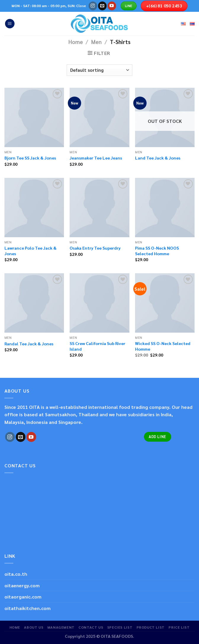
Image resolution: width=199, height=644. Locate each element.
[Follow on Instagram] (93, 6)
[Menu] (10, 24)
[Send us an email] (102, 6)
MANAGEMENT (61, 627)
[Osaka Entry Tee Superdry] (99, 208)
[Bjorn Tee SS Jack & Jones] (34, 117)
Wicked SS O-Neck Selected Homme (163, 346)
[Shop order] (99, 70)
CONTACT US (91, 627)
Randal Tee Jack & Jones (29, 344)
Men (96, 42)
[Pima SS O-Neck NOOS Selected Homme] (165, 208)
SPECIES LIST (120, 627)
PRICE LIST (179, 627)
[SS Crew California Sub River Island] (99, 303)
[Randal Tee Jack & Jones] (34, 303)
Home (76, 42)
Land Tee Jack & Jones (158, 158)
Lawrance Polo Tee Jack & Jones (31, 251)
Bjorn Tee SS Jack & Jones (30, 158)
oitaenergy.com (22, 585)
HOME (15, 627)
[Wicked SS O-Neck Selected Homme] (165, 303)
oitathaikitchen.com (28, 608)
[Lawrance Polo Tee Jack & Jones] (34, 208)
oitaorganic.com (23, 597)
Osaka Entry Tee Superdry (95, 248)
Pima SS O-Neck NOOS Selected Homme (157, 251)
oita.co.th (16, 574)
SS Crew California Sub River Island (97, 346)
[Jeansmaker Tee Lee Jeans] (99, 117)
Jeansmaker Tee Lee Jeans (96, 158)
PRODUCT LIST (151, 627)
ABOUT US (34, 627)
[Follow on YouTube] (112, 6)
